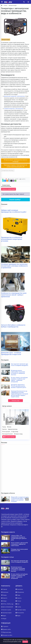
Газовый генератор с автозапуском (13, 109)
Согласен (25, 642)
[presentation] (4, 499)
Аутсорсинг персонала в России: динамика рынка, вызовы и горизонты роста (19, 386)
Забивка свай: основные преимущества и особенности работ (14, 211)
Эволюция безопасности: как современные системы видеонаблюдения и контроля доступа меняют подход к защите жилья (19, 394)
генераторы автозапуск (8, 170)
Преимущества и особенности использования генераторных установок (12, 239)
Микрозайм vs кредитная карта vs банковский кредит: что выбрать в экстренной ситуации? (20, 499)
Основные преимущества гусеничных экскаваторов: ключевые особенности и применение (14, 266)
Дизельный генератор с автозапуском (14, 96)
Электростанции (6, 40)
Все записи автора (9, 437)
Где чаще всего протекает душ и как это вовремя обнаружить (20, 365)
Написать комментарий (9, 189)
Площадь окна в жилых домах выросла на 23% (19, 550)
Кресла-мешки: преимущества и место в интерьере (15, 161)
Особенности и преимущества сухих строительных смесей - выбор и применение (14, 295)
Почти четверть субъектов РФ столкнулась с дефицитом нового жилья (19, 544)
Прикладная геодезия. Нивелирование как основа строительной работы (15, 166)
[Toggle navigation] (28, 2)
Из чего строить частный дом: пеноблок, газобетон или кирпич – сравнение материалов (19, 380)
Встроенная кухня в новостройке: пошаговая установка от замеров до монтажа (18, 373)
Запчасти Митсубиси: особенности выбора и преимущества (13, 326)
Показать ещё (15, 401)
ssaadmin (23, 179)
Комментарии (6, 185)
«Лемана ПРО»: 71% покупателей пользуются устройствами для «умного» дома (19, 538)
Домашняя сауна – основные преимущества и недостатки (11, 354)
